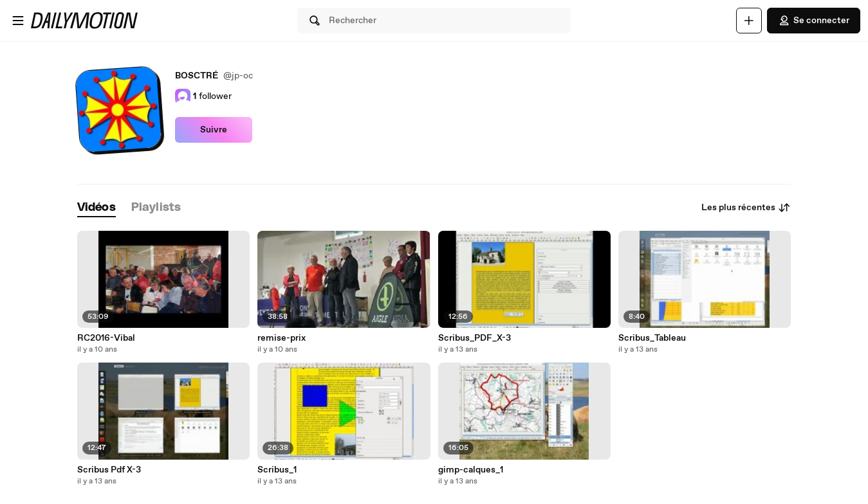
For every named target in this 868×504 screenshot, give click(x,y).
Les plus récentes (746, 208)
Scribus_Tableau (652, 338)
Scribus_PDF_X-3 (475, 338)
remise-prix (282, 338)
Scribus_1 (277, 470)
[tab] (97, 208)
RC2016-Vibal (106, 338)
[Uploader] (749, 21)
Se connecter (814, 21)
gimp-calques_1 (471, 470)
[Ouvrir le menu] (18, 21)
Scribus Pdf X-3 (109, 470)
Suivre (214, 130)
